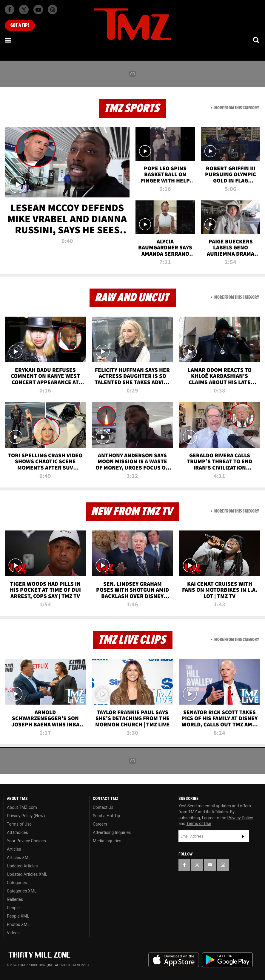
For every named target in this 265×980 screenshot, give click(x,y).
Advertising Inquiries (112, 832)
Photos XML (18, 924)
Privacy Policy (240, 818)
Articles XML (19, 858)
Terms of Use (19, 824)
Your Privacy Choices (26, 841)
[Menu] (8, 40)
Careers (100, 824)
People (13, 908)
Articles (14, 849)
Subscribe (243, 836)
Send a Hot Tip (106, 816)
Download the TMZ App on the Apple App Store (174, 960)
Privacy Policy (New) (26, 816)
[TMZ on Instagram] (53, 10)
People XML (18, 916)
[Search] (257, 40)
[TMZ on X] (24, 10)
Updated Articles (22, 866)
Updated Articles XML (27, 874)
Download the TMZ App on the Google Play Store (227, 960)
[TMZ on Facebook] (10, 10)
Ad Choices (17, 832)
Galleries (15, 899)
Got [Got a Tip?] (20, 25)
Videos (13, 933)
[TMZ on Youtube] (38, 10)
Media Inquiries (107, 841)
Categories (17, 883)
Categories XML (22, 891)
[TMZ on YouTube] (210, 865)
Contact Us (103, 807)
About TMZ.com (22, 807)
